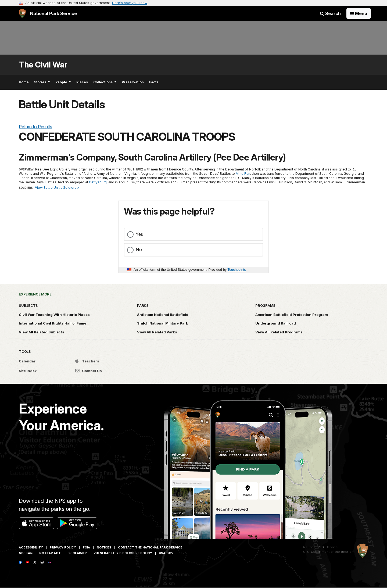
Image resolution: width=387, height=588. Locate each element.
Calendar (27, 361)
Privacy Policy (63, 547)
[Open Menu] (359, 13)
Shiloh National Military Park (163, 323)
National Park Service (320, 547)
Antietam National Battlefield (163, 315)
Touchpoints (237, 270)
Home (24, 82)
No (139, 250)
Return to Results (35, 127)
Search (330, 13)
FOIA (86, 547)
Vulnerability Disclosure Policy (123, 553)
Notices (104, 547)
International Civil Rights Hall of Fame (53, 323)
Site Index (28, 371)
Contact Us (89, 371)
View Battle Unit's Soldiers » (57, 188)
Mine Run (243, 174)
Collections (105, 82)
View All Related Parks (157, 332)
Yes (139, 234)
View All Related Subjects (42, 332)
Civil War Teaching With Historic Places (54, 315)
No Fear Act (50, 553)
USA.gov (166, 553)
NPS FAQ (26, 553)
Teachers (87, 361)
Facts (154, 82)
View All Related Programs (279, 332)
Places (82, 82)
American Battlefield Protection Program (292, 315)
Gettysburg (98, 182)
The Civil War (43, 65)
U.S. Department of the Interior (328, 552)
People (63, 82)
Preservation (133, 82)
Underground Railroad (276, 323)
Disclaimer (77, 553)
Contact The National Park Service (150, 547)
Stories (42, 82)
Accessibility (31, 547)
